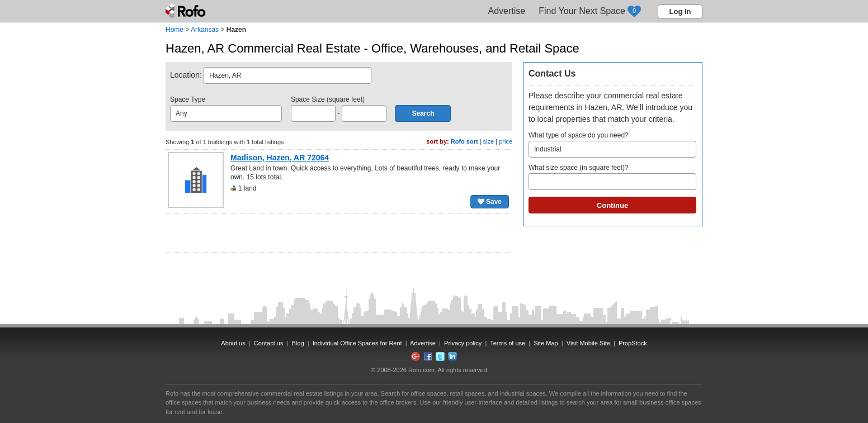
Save (490, 202)
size (489, 141)
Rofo (187, 11)
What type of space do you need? (612, 144)
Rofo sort (464, 141)
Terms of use (508, 343)
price (506, 141)
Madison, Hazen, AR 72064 (280, 158)
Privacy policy (463, 343)
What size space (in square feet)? (612, 177)
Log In (680, 11)
